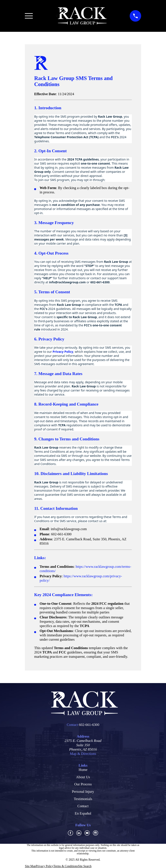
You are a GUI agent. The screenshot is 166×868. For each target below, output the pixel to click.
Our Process (83, 784)
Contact (83, 806)
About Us (83, 777)
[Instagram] (96, 833)
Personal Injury (83, 792)
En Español (83, 813)
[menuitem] (30, 866)
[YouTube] (87, 833)
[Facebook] (70, 833)
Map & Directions (83, 754)
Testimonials (83, 799)
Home (83, 770)
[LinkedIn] (79, 833)
